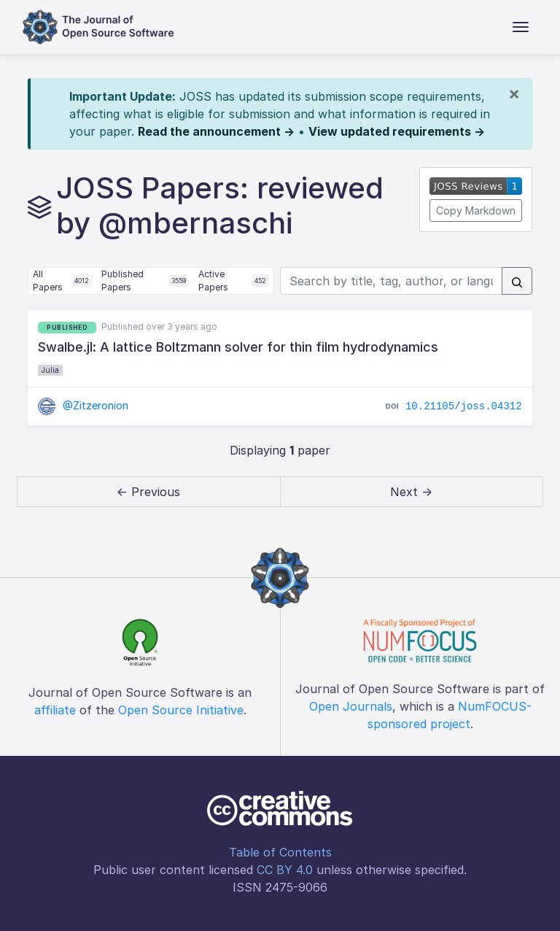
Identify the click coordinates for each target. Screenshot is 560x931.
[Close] (514, 93)
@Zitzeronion (83, 405)
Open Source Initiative (181, 710)
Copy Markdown (476, 210)
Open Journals (351, 706)
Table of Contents (280, 852)
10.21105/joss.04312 (464, 406)
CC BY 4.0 (285, 870)
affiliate (55, 710)
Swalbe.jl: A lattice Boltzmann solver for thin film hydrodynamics (238, 347)
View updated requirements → (397, 131)
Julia (50, 370)
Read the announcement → (216, 131)
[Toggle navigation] (521, 27)
